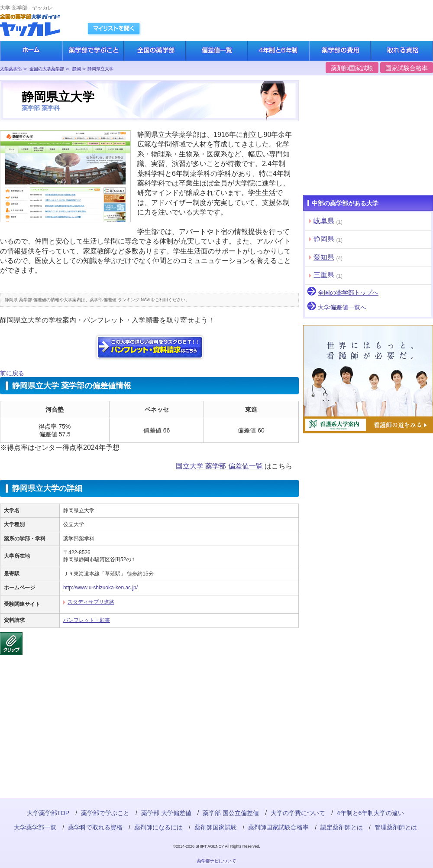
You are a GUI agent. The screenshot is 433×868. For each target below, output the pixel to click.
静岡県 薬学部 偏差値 (26, 300)
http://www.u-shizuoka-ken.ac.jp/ (100, 588)
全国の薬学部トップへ (348, 293)
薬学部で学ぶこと (105, 813)
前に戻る (12, 373)
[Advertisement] (65, 718)
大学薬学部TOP (48, 813)
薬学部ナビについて (216, 861)
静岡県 (324, 239)
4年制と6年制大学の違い (371, 813)
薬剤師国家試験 (352, 68)
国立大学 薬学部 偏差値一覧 (219, 466)
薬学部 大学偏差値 (166, 813)
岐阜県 (324, 221)
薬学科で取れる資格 (95, 827)
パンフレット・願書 (87, 620)
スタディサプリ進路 (91, 602)
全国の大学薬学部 (47, 69)
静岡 (77, 69)
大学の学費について (298, 813)
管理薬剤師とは (396, 827)
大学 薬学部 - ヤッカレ (26, 8)
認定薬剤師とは (342, 827)
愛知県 (324, 257)
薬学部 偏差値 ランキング (115, 300)
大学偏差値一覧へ (342, 307)
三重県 (324, 275)
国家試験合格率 (407, 68)
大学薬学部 (11, 69)
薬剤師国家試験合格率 (278, 827)
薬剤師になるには (158, 827)
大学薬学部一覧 (35, 827)
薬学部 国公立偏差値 (231, 813)
